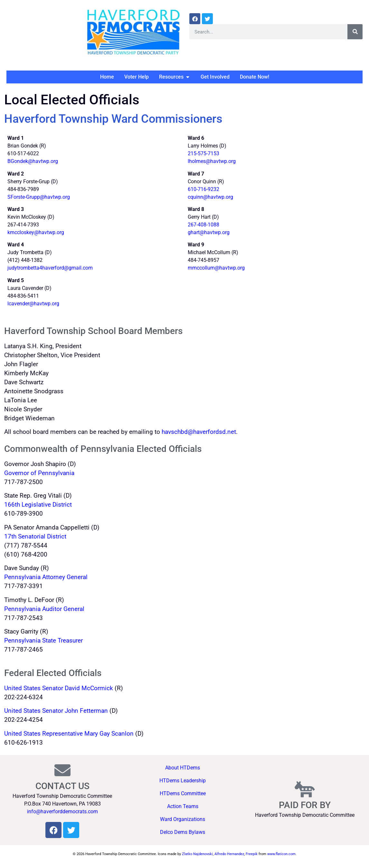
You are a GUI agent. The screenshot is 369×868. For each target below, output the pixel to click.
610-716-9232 (203, 189)
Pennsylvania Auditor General (44, 609)
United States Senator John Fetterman (56, 711)
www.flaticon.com (281, 854)
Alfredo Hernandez (229, 854)
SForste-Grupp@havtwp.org (39, 197)
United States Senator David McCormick (59, 688)
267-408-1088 (203, 225)
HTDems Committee (183, 793)
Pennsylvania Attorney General (46, 577)
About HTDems (183, 768)
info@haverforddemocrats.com (62, 811)
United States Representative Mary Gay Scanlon (69, 734)
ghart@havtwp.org (209, 232)
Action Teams (183, 806)
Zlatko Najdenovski (197, 854)
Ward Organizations (183, 819)
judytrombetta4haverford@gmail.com (50, 268)
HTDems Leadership (183, 781)
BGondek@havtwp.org (33, 161)
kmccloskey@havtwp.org (36, 232)
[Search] (355, 32)
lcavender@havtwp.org (33, 304)
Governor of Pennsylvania (40, 473)
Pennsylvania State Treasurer (43, 641)
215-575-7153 (203, 153)
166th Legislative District (38, 505)
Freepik (252, 854)
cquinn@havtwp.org (210, 197)
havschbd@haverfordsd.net (199, 432)
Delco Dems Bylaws (183, 832)
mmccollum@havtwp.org (216, 268)
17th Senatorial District (35, 537)
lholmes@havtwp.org (212, 161)
